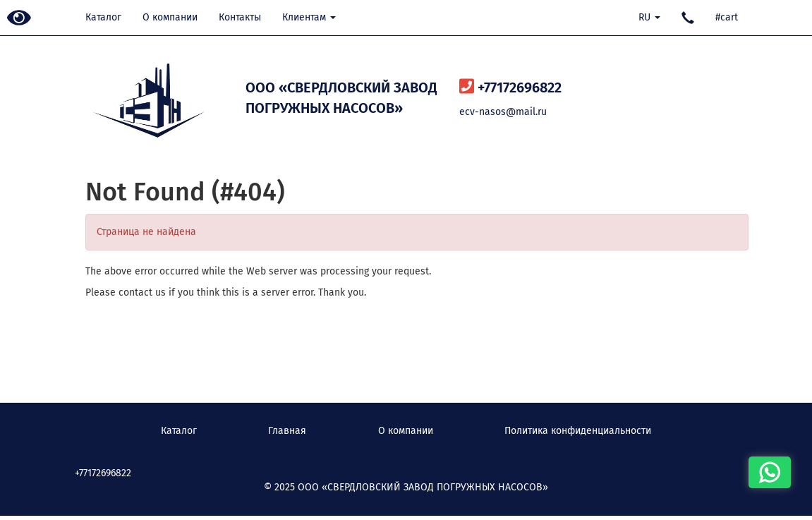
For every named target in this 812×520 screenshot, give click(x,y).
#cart (727, 17)
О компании (170, 17)
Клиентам (309, 17)
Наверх (25, 508)
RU (649, 17)
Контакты (240, 17)
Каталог (103, 17)
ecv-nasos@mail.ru (503, 112)
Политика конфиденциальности (578, 431)
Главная (287, 431)
